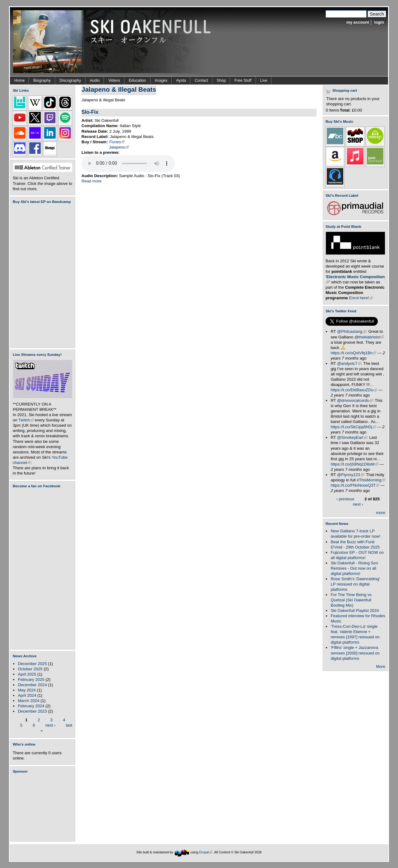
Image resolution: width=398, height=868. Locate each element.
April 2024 (27, 695)
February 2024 (31, 706)
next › (51, 725)
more (381, 513)
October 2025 (30, 669)
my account (358, 22)
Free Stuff (243, 80)
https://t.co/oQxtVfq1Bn (353, 353)
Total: (345, 110)
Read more (92, 181)
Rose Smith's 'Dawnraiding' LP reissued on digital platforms (355, 584)
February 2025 (31, 680)
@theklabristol (369, 337)
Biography (42, 80)
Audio (95, 80)
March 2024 (28, 701)
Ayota (181, 80)
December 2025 (32, 664)
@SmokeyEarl (352, 437)
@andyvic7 (349, 363)
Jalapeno (119, 147)
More (381, 666)
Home (19, 80)
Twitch (26, 420)
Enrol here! (361, 298)
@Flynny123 (350, 475)
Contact (201, 80)
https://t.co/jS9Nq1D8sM (354, 464)
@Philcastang (352, 331)
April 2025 (27, 674)
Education (137, 80)
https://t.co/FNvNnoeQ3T (355, 485)
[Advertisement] (44, 807)
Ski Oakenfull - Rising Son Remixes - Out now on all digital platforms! (354, 568)
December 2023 (32, 711)
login (379, 22)
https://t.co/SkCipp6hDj (353, 427)
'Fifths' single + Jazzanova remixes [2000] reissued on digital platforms (355, 653)
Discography (70, 80)
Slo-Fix (90, 112)
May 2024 (27, 690)
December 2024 (32, 685)
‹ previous (345, 499)
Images (161, 80)
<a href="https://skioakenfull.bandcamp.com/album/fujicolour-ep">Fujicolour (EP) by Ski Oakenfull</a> (41, 276)
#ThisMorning (371, 480)
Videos (114, 80)
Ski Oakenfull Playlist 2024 (355, 611)
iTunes (117, 142)
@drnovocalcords (355, 400)
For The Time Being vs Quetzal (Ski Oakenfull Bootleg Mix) (351, 600)
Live (264, 80)
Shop (221, 80)
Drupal (206, 852)
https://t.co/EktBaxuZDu (354, 390)
